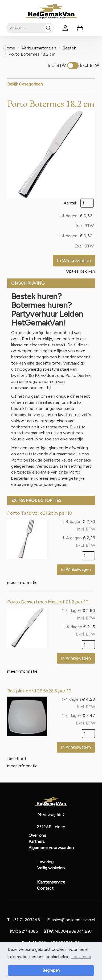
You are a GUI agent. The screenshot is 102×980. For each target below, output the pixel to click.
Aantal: (70, 203)
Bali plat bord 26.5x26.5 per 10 (39, 691)
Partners (37, 841)
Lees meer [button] (81, 957)
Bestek (69, 48)
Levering (45, 862)
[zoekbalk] (30, 28)
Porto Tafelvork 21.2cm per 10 (40, 513)
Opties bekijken (80, 271)
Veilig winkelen (51, 868)
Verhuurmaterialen (39, 48)
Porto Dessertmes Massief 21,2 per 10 (48, 602)
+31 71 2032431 (24, 920)
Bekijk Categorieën (51, 84)
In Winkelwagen (74, 261)
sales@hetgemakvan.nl (71, 920)
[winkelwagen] (80, 28)
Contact (45, 888)
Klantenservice (51, 882)
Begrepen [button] (51, 970)
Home (9, 48)
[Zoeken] (48, 28)
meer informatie (22, 582)
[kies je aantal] (88, 556)
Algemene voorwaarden (51, 848)
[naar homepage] (51, 11)
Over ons (37, 835)
